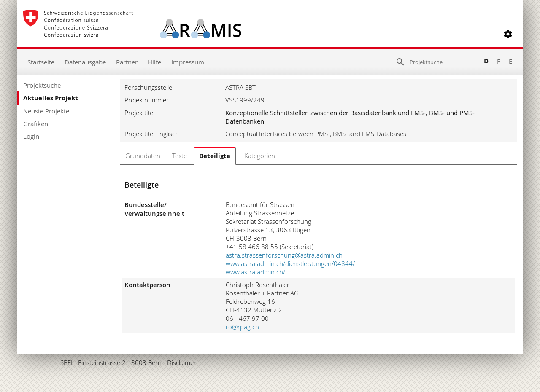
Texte (180, 156)
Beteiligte (215, 156)
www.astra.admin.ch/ (255, 272)
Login (31, 136)
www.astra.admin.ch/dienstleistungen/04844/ (290, 263)
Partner (127, 62)
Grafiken (36, 124)
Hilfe (154, 62)
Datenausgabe (85, 62)
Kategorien (260, 156)
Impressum (188, 62)
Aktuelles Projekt (51, 98)
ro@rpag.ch (242, 327)
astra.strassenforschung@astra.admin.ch (284, 255)
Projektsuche (42, 85)
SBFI (66, 362)
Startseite (41, 62)
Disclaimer (182, 362)
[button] (508, 34)
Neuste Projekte (46, 111)
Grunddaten (143, 156)
